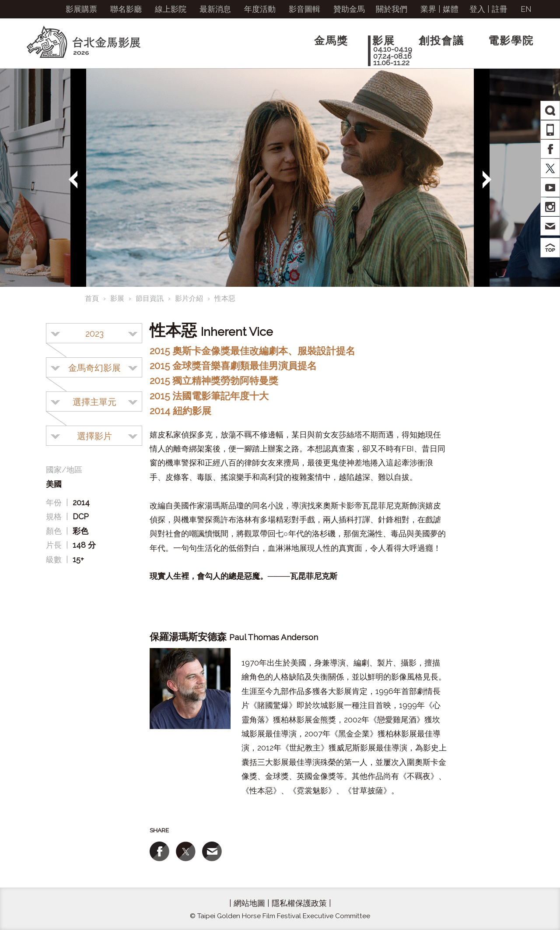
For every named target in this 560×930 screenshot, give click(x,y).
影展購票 (81, 9)
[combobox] (94, 333)
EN (526, 9)
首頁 (92, 298)
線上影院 (171, 9)
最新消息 (215, 9)
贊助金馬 (349, 9)
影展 (117, 298)
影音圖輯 (304, 9)
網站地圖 (249, 903)
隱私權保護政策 (299, 903)
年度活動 (260, 9)
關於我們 (392, 9)
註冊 (500, 9)
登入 (477, 9)
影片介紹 (189, 298)
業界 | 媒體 (439, 9)
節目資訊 (150, 298)
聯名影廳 (126, 9)
